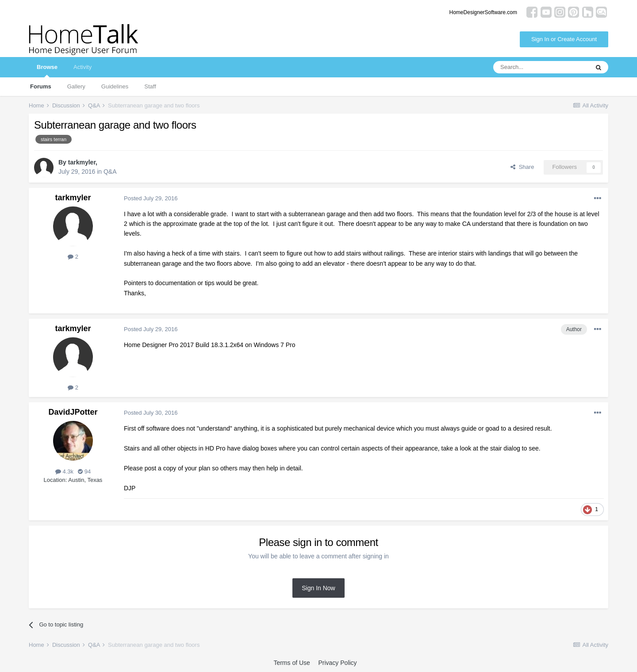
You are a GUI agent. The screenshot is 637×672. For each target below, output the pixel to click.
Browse (47, 71)
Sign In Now (318, 588)
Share (522, 167)
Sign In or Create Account (564, 39)
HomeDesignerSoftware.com (483, 12)
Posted (151, 198)
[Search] (541, 67)
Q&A (110, 172)
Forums (41, 86)
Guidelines (115, 86)
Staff (150, 86)
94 (84, 472)
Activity (83, 67)
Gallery (76, 86)
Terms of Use (292, 663)
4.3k (64, 472)
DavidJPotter (73, 412)
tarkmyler (82, 162)
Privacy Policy (337, 663)
